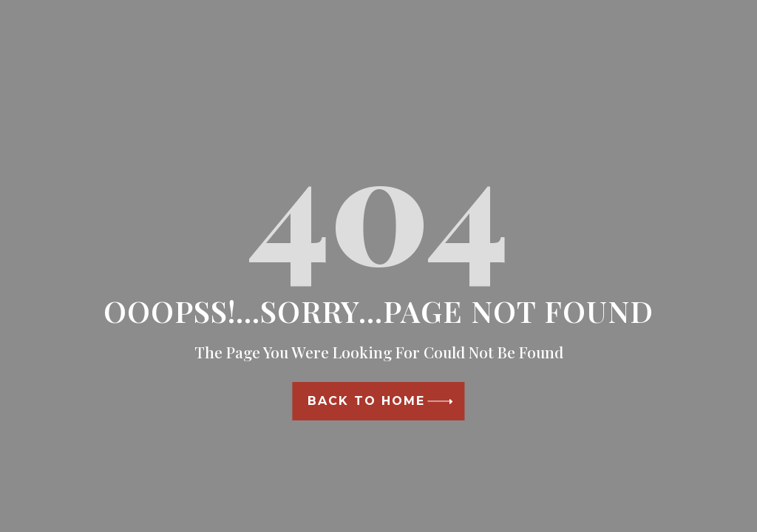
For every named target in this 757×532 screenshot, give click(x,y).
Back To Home (366, 401)
